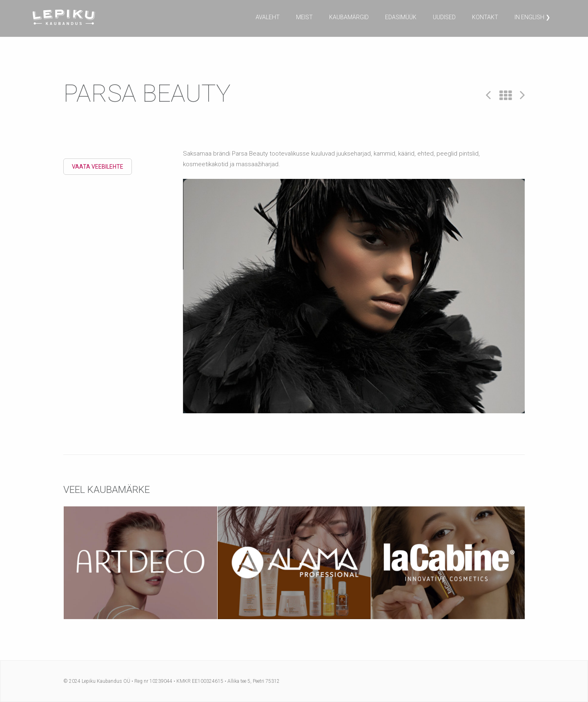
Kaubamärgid (349, 17)
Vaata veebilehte (98, 167)
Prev (488, 95)
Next (522, 95)
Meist (304, 17)
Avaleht (268, 17)
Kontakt (485, 17)
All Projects (506, 96)
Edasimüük (401, 17)
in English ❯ (532, 17)
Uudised (444, 17)
